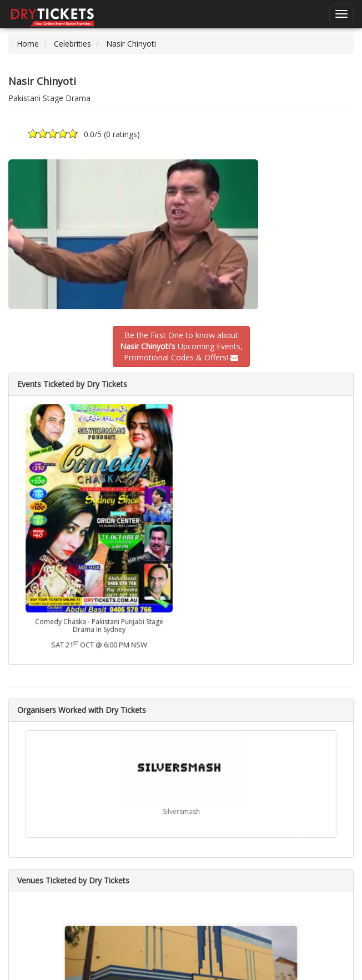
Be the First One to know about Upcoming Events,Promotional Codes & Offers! (181, 346)
